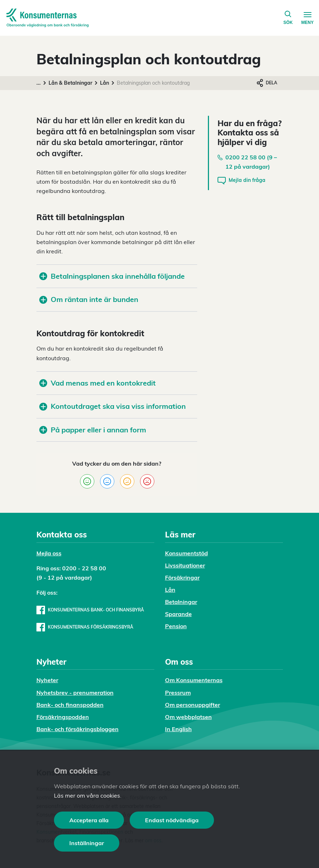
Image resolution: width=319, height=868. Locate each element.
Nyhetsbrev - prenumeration (75, 693)
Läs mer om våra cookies (87, 795)
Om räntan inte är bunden (89, 299)
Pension (176, 626)
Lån (104, 83)
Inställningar (87, 843)
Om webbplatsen (188, 717)
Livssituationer (185, 565)
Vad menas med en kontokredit (98, 383)
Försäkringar (182, 577)
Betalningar (181, 602)
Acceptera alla (89, 820)
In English (178, 729)
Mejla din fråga (241, 181)
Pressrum (178, 693)
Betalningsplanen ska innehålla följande (112, 276)
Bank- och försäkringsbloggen (78, 729)
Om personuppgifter (193, 705)
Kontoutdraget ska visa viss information (113, 406)
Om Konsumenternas (194, 680)
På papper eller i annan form (93, 430)
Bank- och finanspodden (70, 705)
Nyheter (47, 680)
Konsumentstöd (186, 553)
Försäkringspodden (63, 717)
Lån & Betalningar (70, 83)
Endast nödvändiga (172, 820)
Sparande (178, 614)
